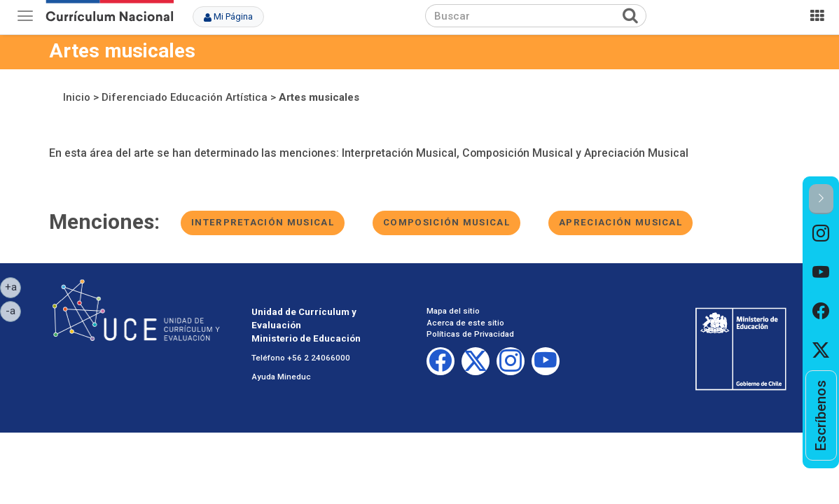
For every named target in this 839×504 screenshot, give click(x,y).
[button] (821, 199)
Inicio (77, 97)
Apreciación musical (620, 222)
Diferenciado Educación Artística (185, 97)
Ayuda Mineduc (281, 377)
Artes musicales (319, 97)
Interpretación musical (263, 222)
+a (13, 286)
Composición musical (446, 222)
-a (13, 310)
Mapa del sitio (453, 311)
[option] (821, 234)
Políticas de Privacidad (470, 334)
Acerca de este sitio (465, 323)
